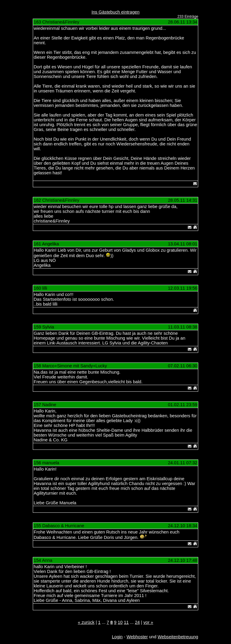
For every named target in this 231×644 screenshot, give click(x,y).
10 (120, 622)
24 (137, 622)
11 (126, 622)
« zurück (86, 622)
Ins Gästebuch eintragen (115, 12)
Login (117, 637)
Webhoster (137, 637)
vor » (148, 622)
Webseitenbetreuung (178, 637)
